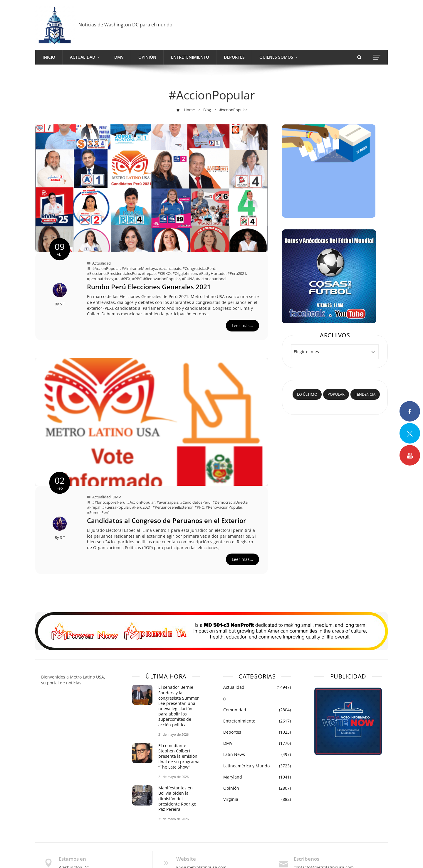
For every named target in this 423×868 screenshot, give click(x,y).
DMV (117, 497)
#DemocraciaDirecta (230, 502)
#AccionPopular (106, 269)
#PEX (126, 279)
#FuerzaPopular (116, 507)
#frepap (149, 274)
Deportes (257, 732)
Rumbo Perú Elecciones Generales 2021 (149, 287)
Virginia (257, 799)
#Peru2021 (237, 274)
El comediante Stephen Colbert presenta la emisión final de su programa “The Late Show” (179, 756)
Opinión (257, 788)
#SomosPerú (98, 513)
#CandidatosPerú (195, 502)
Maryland (257, 777)
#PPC (137, 279)
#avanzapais (170, 269)
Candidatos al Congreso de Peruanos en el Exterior (167, 520)
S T (62, 304)
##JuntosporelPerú (109, 502)
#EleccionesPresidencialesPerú (114, 274)
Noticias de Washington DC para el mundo (125, 25)
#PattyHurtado (212, 274)
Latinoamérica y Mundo (257, 766)
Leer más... (242, 325)
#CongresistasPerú (199, 269)
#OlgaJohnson (185, 274)
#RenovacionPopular (162, 279)
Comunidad (257, 710)
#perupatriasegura (103, 279)
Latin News (257, 754)
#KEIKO (164, 274)
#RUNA (188, 279)
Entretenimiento (257, 721)
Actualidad (101, 263)
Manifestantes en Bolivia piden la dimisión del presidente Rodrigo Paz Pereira (177, 798)
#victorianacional (211, 279)
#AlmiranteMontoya (139, 269)
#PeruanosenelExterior (173, 507)
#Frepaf (94, 507)
